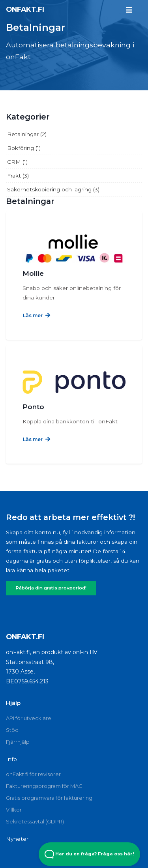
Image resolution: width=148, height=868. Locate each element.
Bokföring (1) (24, 148)
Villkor (14, 810)
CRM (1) (17, 162)
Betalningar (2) (27, 134)
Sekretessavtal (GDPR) (35, 821)
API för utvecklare (29, 718)
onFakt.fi (25, 9)
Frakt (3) (18, 176)
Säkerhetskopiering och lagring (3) (53, 189)
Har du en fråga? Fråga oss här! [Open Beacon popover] (89, 854)
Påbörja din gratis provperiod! (51, 588)
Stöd (12, 730)
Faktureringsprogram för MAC (44, 786)
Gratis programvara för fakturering (49, 798)
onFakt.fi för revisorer (33, 774)
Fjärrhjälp (18, 742)
